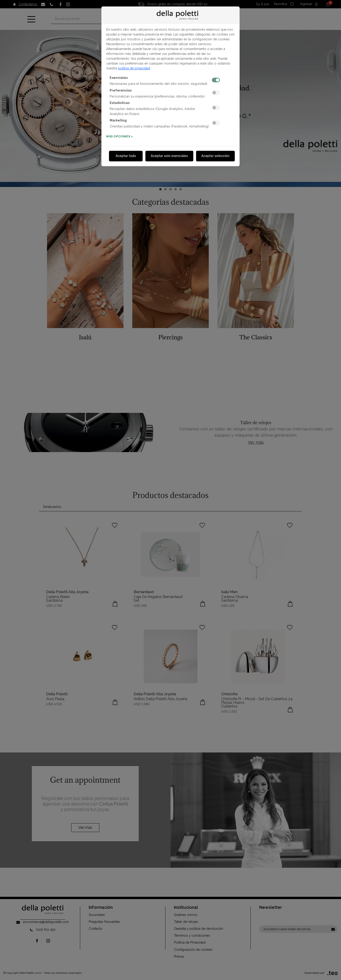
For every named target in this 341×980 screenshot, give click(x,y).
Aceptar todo (126, 156)
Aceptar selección (215, 156)
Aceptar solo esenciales (169, 156)
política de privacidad (134, 68)
